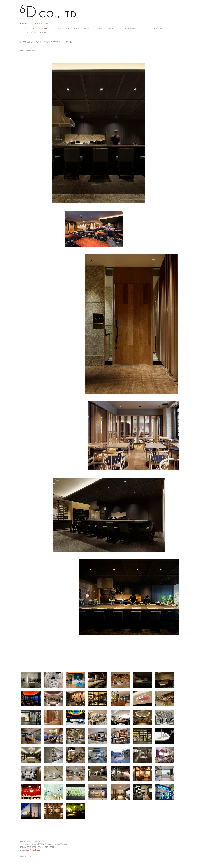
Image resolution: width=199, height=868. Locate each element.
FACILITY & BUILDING (127, 29)
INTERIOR (44, 29)
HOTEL (110, 29)
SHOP (77, 29)
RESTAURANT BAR (61, 29)
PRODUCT (45, 32)
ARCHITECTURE (27, 29)
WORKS (26, 23)
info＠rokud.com (33, 850)
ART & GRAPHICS (28, 32)
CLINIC (145, 29)
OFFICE (88, 29)
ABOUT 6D (42, 23)
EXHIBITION (158, 29)
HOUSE (99, 29)
